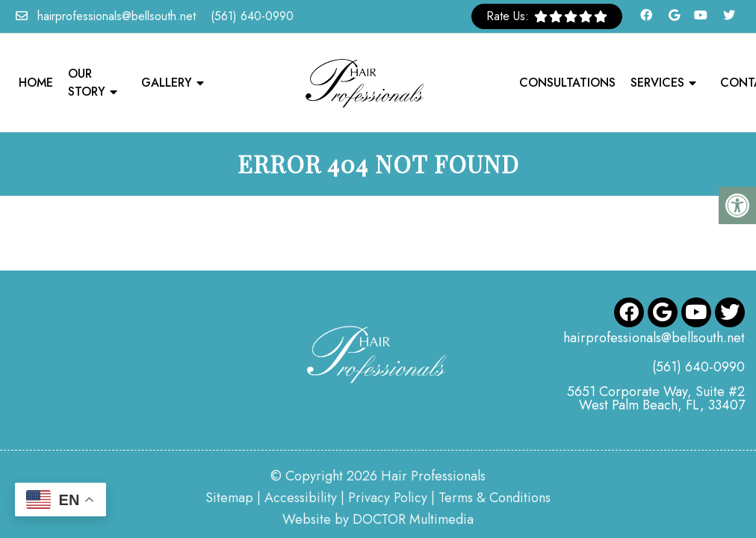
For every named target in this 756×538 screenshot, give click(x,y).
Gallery (167, 83)
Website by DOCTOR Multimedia (378, 484)
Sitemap (229, 463)
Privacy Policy (388, 463)
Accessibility (301, 463)
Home (36, 83)
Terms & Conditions (495, 463)
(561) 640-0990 (252, 16)
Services (657, 83)
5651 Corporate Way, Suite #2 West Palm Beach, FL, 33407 (656, 363)
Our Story (87, 83)
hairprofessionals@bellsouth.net (117, 16)
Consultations (567, 83)
